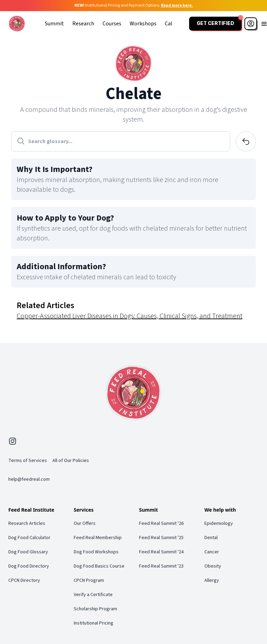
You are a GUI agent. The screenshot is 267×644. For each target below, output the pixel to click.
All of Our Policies (71, 461)
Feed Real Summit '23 (161, 566)
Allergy (212, 580)
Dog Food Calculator (29, 538)
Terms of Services (28, 461)
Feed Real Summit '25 (161, 538)
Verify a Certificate (93, 595)
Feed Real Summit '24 (161, 552)
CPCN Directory (24, 580)
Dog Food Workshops (96, 552)
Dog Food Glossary (28, 552)
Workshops (143, 24)
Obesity (213, 566)
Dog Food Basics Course (99, 566)
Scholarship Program (95, 609)
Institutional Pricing (94, 623)
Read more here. (177, 5)
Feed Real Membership (98, 538)
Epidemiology (219, 523)
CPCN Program (89, 580)
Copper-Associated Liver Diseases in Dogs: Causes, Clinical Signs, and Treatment (130, 316)
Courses (112, 24)
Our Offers (85, 523)
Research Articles (27, 523)
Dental (211, 538)
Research (83, 24)
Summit (54, 24)
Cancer (212, 552)
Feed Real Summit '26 (161, 523)
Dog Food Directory (29, 566)
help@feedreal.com (29, 479)
